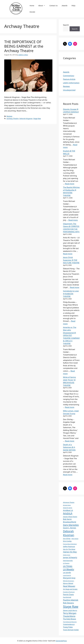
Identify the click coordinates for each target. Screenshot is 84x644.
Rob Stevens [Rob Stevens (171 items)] (68, 603)
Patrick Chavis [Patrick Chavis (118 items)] (68, 594)
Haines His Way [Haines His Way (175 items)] (70, 552)
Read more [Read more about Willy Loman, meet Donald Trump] (70, 441)
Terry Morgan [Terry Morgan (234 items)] (70, 613)
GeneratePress (61, 641)
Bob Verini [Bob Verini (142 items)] (67, 519)
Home (32, 6)
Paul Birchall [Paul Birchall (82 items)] (67, 597)
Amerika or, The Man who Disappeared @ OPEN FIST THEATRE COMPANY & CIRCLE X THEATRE (71, 335)
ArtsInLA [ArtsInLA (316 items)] (68, 513)
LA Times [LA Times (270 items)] (68, 566)
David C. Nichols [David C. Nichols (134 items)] (69, 528)
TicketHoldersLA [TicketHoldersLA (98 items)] (69, 624)
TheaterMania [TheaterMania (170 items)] (69, 616)
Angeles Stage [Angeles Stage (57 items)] (67, 505)
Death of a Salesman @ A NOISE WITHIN (69, 447)
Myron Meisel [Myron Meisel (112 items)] (68, 583)
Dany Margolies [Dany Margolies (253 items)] (71, 525)
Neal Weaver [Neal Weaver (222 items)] (69, 586)
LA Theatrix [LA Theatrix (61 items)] (66, 563)
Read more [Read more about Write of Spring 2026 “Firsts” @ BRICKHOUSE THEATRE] (70, 407)
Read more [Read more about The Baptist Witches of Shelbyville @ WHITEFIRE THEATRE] (73, 220)
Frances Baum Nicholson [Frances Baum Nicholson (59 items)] (70, 544)
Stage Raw (37, 119)
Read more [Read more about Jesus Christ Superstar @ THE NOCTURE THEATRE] (75, 287)
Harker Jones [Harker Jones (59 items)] (67, 555)
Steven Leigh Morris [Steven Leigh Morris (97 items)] (70, 610)
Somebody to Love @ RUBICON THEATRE (71, 294)
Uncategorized (69, 90)
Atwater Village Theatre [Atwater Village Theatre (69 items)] (70, 517)
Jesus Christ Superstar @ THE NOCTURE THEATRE (71, 260)
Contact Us (53, 6)
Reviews (9, 116)
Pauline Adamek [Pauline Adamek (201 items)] (71, 600)
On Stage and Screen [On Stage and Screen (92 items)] (70, 589)
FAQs (73, 6)
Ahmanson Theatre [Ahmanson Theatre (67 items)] (69, 502)
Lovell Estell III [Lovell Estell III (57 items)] (67, 575)
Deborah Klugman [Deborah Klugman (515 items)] (69, 533)
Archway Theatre (13, 119)
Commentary (69, 76)
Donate (32, 12)
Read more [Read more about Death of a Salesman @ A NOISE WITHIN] (68, 475)
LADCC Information (71, 83)
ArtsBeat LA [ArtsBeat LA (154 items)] (68, 510)
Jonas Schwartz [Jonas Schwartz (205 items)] (70, 557)
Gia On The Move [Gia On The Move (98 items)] (69, 549)
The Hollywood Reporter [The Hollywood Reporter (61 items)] (70, 622)
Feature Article (69, 79)
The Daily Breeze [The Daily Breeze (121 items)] (69, 619)
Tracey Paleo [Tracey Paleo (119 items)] (68, 627)
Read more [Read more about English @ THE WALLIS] (70, 184)
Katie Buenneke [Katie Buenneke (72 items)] (68, 561)
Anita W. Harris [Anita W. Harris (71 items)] (68, 508)
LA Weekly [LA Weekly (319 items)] (69, 569)
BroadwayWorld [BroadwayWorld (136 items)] (69, 522)
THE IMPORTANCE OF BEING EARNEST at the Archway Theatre (24, 46)
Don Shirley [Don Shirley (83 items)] (67, 539)
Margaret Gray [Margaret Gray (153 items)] (69, 578)
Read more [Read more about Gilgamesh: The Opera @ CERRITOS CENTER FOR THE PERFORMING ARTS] (68, 254)
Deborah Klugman (26, 119)
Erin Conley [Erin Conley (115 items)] (67, 541)
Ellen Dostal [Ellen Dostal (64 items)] (75, 539)
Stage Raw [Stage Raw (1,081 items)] (71, 607)
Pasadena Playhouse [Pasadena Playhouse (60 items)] (69, 592)
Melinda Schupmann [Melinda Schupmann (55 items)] (68, 581)
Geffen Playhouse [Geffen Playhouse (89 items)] (69, 547)
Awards (65, 6)
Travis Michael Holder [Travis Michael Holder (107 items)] (71, 630)
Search (66, 25)
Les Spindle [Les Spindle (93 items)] (67, 573)
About (43, 6)
